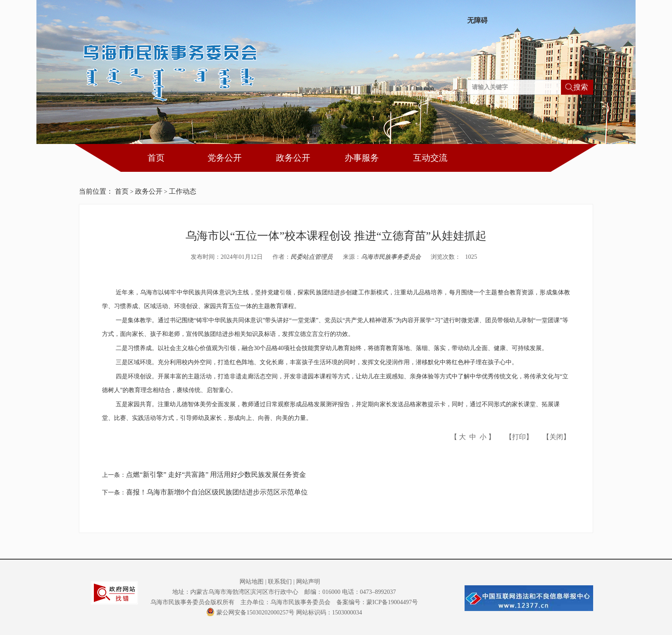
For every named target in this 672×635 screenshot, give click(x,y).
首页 (156, 158)
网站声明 (308, 582)
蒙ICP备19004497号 (392, 602)
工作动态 (183, 191)
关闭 (556, 437)
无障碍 (477, 21)
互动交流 (430, 158)
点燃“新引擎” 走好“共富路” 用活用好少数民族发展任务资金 (216, 475)
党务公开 (225, 158)
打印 (519, 437)
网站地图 (252, 582)
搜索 (581, 87)
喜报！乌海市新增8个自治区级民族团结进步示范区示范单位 (217, 492)
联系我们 (280, 582)
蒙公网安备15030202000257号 (250, 613)
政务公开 (293, 158)
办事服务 (362, 158)
